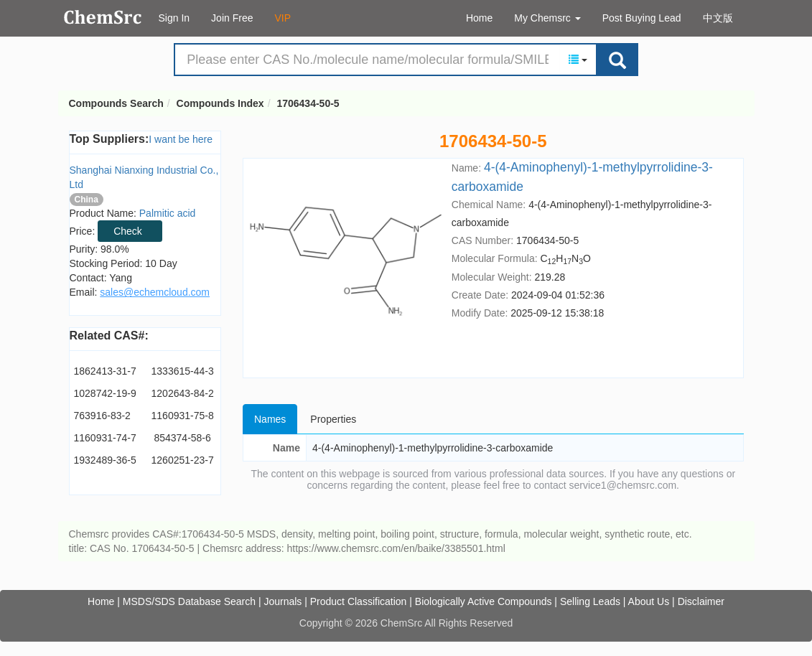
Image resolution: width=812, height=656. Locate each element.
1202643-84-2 (183, 393)
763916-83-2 (102, 416)
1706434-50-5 (308, 103)
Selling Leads (590, 601)
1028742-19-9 (105, 393)
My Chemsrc (547, 18)
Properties (333, 419)
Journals (283, 601)
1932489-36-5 (105, 460)
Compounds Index (220, 103)
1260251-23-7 (183, 460)
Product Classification (359, 601)
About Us (649, 601)
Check (128, 231)
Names (270, 419)
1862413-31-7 (105, 371)
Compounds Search (103, 17)
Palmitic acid (168, 213)
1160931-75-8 (183, 416)
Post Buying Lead (642, 18)
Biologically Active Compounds (484, 601)
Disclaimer (701, 601)
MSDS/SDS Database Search (189, 601)
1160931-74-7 (105, 438)
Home (479, 18)
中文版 (718, 18)
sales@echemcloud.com (155, 292)
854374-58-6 (182, 438)
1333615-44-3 (183, 371)
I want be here (181, 139)
